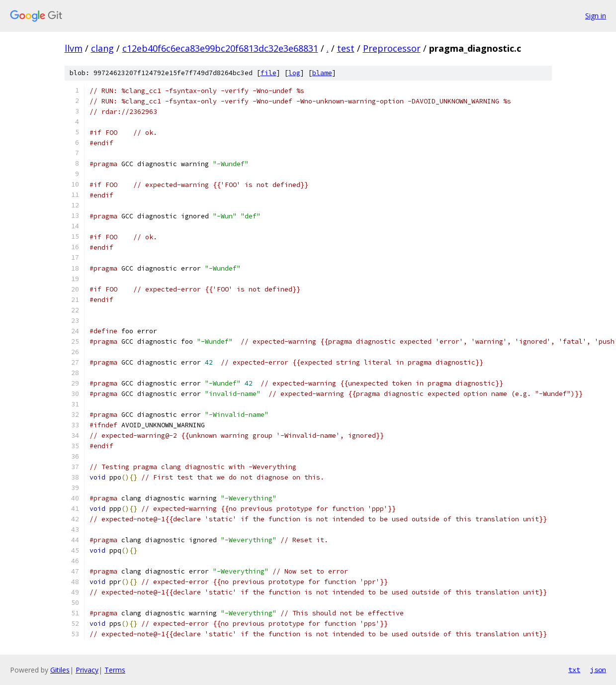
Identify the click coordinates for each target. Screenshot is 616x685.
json (598, 670)
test (346, 48)
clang (102, 48)
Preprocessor (392, 48)
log (294, 73)
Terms (115, 670)
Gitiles (60, 670)
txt (574, 670)
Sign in (596, 16)
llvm (74, 48)
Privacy (87, 670)
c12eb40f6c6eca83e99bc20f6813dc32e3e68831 (220, 48)
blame (322, 73)
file (268, 73)
